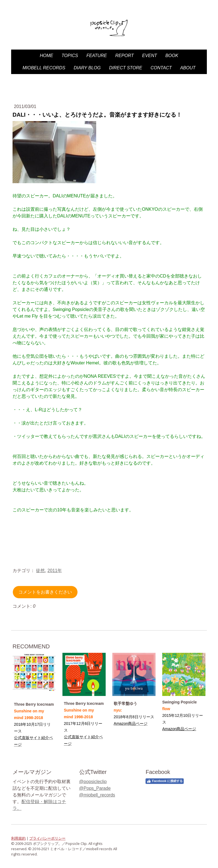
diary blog (87, 68)
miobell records (44, 68)
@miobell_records (97, 795)
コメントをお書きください (45, 592)
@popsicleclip (93, 782)
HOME (47, 56)
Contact (161, 68)
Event (150, 56)
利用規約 (18, 838)
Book (172, 56)
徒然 (40, 571)
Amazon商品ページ (179, 729)
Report (124, 56)
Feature (97, 56)
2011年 (55, 571)
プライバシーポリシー (47, 838)
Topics (70, 56)
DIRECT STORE (126, 68)
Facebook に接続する (164, 781)
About (188, 68)
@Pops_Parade (95, 788)
